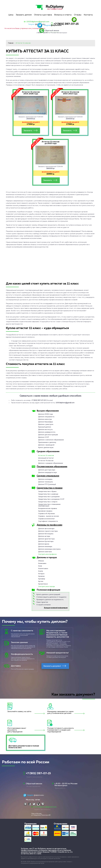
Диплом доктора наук (47, 470)
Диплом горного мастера (48, 531)
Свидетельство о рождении (49, 497)
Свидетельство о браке (47, 492)
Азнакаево (42, 563)
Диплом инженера (45, 547)
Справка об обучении (46, 514)
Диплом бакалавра (45, 422)
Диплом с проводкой (46, 445)
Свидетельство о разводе (48, 494)
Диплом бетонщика (46, 534)
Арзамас (41, 576)
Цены (11, 15)
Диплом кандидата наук (48, 473)
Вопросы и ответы (63, 15)
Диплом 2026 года (45, 414)
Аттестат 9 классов (46, 461)
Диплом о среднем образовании (51, 463)
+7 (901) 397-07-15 (66, 24)
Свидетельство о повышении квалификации (49, 505)
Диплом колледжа (45, 479)
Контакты (88, 15)
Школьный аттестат (46, 458)
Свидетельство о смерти (48, 502)
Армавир (42, 579)
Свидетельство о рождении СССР (51, 499)
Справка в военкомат (46, 519)
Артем (41, 581)
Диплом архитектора (46, 539)
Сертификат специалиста (48, 521)
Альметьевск (43, 569)
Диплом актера (44, 536)
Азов (40, 566)
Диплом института (45, 430)
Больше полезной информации (56, 608)
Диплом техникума (45, 482)
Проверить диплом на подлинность (50, 600)
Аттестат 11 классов (46, 456)
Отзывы (78, 15)
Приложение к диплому (47, 442)
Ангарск (41, 574)
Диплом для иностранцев (48, 435)
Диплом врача (44, 544)
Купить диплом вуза (46, 448)
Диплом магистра (45, 419)
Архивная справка (45, 511)
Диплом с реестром (46, 424)
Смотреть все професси (47, 554)
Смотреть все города (46, 587)
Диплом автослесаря (46, 529)
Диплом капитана (45, 552)
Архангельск (43, 584)
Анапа (41, 571)
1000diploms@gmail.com (38, 22)
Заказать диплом (24, 15)
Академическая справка (48, 509)
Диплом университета (47, 432)
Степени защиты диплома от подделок (51, 597)
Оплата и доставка (43, 15)
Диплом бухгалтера (46, 541)
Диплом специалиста (46, 417)
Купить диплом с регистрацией (48, 595)
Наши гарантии (42, 602)
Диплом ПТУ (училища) (47, 484)
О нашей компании (43, 605)
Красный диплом (45, 427)
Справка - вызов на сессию (49, 516)
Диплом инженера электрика (49, 549)
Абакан (41, 561)
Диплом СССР (43, 437)
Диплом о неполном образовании (51, 440)
